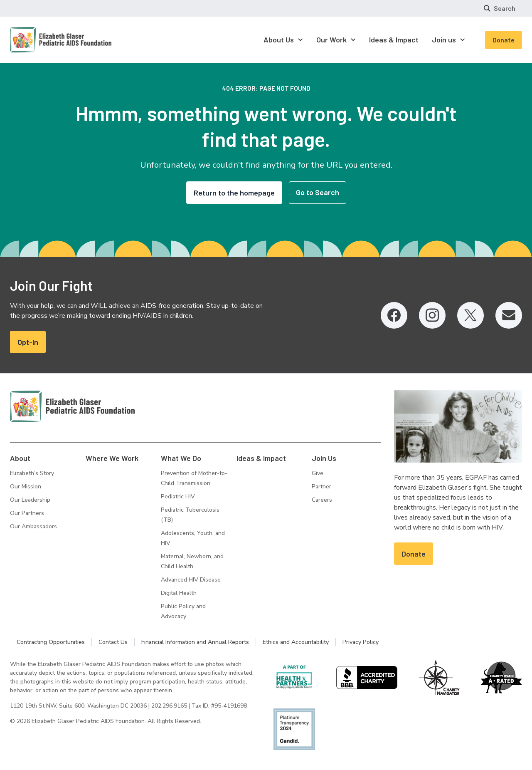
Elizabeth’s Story (32, 473)
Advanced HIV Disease (191, 580)
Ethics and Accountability (296, 642)
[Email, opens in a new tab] (509, 315)
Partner (321, 487)
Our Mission (26, 487)
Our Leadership (30, 500)
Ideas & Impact (261, 458)
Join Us (324, 458)
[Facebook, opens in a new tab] (394, 315)
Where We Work (112, 458)
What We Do (181, 458)
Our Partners (27, 513)
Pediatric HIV (178, 496)
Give (318, 473)
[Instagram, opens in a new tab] (432, 315)
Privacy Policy (361, 642)
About (20, 458)
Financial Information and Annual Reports (195, 642)
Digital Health (179, 593)
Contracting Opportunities (51, 642)
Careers (322, 500)
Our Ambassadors (33, 526)
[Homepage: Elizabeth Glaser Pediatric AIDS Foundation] (39, 40)
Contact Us (113, 642)
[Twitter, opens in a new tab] (470, 315)
